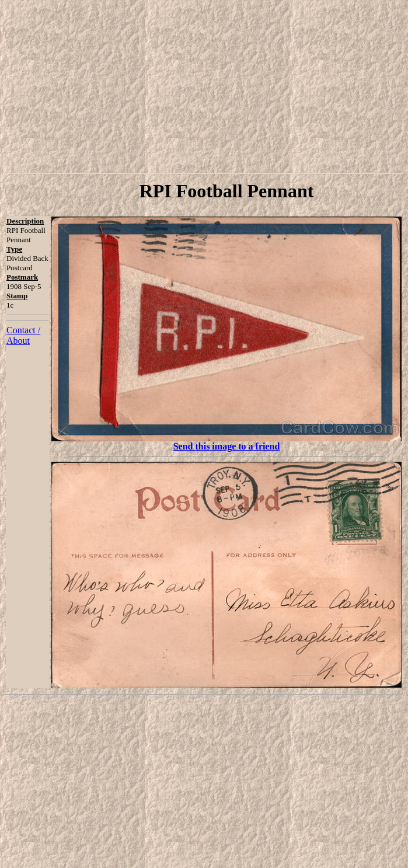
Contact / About (23, 335)
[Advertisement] (206, 86)
